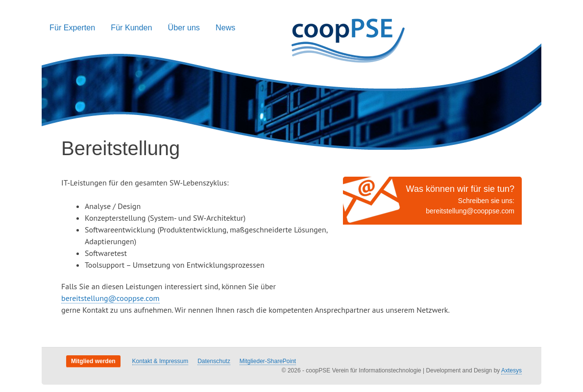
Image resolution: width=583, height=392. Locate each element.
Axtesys (511, 370)
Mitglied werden (93, 361)
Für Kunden (131, 27)
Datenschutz (214, 361)
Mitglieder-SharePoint (268, 361)
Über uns (184, 27)
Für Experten (72, 27)
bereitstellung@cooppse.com (470, 211)
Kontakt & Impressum (160, 361)
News (225, 27)
